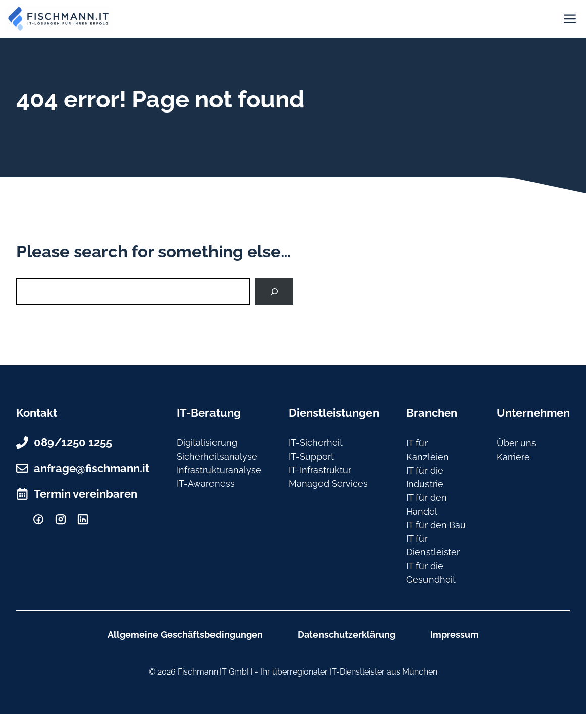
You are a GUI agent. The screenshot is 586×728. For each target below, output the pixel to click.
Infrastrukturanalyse (219, 470)
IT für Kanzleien (428, 450)
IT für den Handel (427, 505)
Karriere (513, 457)
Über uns (516, 443)
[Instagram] (61, 519)
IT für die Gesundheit (431, 573)
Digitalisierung (207, 443)
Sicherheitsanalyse (217, 456)
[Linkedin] (83, 519)
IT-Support (311, 456)
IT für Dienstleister (433, 545)
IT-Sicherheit (316, 443)
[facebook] (38, 519)
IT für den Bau (436, 525)
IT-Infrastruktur (320, 470)
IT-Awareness (206, 484)
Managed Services (328, 484)
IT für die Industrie (425, 477)
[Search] (274, 292)
